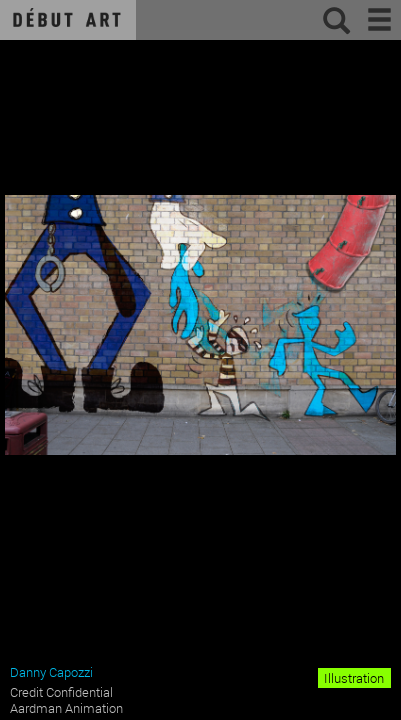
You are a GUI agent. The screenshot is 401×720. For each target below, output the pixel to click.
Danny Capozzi (51, 672)
